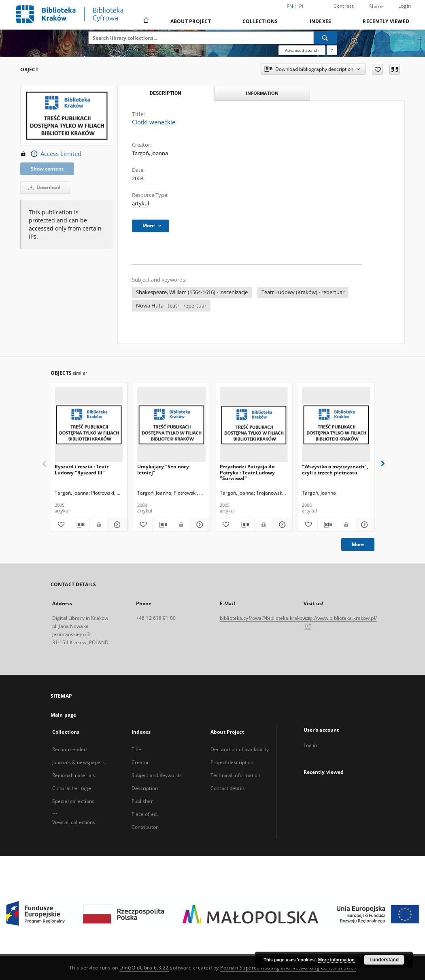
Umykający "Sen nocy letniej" (163, 469)
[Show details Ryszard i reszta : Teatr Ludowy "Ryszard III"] (116, 525)
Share (376, 6)
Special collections (73, 801)
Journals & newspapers (79, 762)
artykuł (140, 204)
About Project (191, 21)
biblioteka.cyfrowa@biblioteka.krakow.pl (266, 618)
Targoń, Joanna (150, 153)
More (358, 544)
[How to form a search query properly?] (332, 50)
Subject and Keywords (157, 775)
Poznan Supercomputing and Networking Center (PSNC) (288, 968)
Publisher (142, 801)
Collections (260, 21)
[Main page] (146, 21)
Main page (63, 715)
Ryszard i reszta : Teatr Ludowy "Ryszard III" (82, 469)
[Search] (325, 38)
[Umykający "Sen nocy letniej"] (171, 425)
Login (405, 6)
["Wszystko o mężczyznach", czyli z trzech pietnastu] (336, 425)
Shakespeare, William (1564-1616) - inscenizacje (192, 292)
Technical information (236, 775)
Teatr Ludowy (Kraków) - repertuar (303, 292)
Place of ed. (145, 814)
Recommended (69, 749)
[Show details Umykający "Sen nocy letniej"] (199, 525)
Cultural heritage (72, 788)
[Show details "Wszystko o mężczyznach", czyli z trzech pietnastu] (364, 525)
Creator (140, 762)
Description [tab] (165, 93)
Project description (232, 762)
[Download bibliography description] (80, 525)
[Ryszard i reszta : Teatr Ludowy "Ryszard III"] (89, 425)
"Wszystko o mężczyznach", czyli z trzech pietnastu (335, 469)
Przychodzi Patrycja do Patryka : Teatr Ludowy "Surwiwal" (247, 472)
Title (137, 749)
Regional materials (74, 775)
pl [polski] (302, 6)
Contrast (344, 6)
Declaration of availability (240, 749)
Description (145, 788)
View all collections (74, 822)
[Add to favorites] (377, 69)
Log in (310, 745)
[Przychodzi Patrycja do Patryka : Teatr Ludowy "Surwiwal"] (254, 425)
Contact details (228, 788)
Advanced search (302, 50)
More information (336, 960)
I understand (384, 960)
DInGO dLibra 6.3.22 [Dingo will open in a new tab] (144, 968)
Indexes (321, 21)
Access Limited (51, 154)
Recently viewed (386, 21)
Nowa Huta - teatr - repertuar (171, 306)
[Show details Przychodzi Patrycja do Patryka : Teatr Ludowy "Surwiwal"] (281, 525)
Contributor (145, 827)
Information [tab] (262, 93)
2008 (138, 178)
